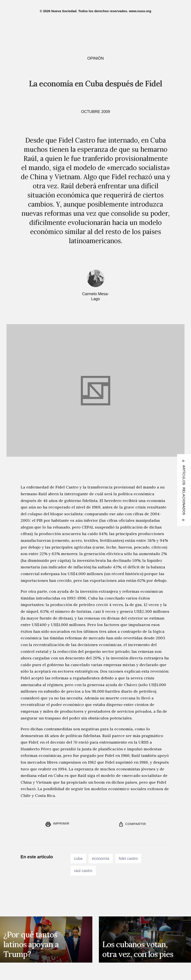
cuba (78, 859)
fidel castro (128, 859)
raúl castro (83, 871)
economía (101, 859)
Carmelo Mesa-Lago (95, 296)
